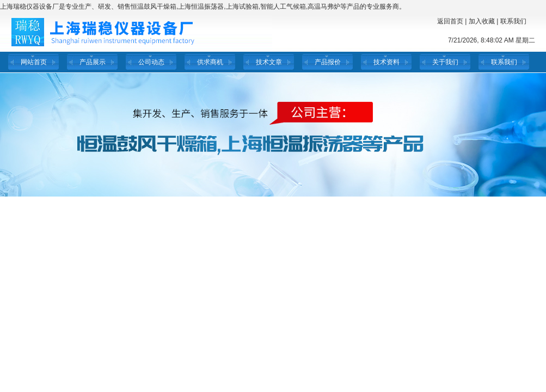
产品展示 (93, 62)
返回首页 (450, 21)
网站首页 (34, 62)
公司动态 (151, 62)
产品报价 (328, 62)
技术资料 (387, 62)
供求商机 (210, 62)
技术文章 (269, 62)
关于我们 (445, 62)
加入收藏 (482, 21)
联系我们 (513, 21)
